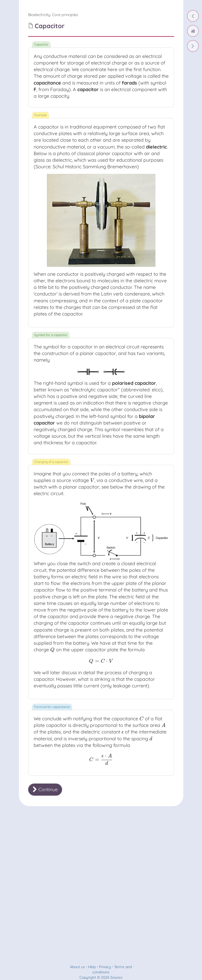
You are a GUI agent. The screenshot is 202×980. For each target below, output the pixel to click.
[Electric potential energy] (193, 16)
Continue (45, 789)
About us (77, 967)
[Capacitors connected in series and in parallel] (193, 46)
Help (92, 967)
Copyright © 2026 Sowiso (101, 977)
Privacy (105, 967)
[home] (193, 31)
